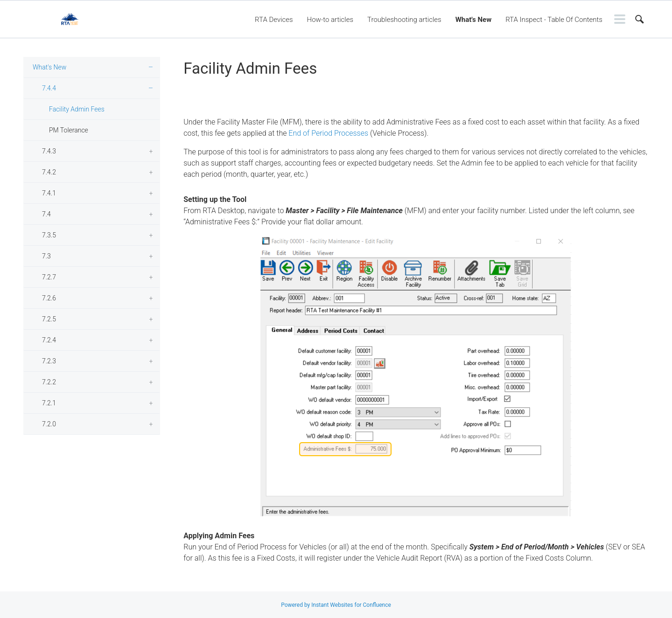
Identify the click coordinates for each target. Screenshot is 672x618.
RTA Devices (274, 20)
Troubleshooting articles (404, 20)
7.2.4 (49, 340)
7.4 (46, 214)
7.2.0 (49, 424)
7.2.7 (49, 277)
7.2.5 (49, 319)
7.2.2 (49, 382)
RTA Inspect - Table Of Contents (554, 20)
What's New (474, 20)
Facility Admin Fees (77, 109)
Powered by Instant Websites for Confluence (336, 605)
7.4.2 (49, 172)
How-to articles (330, 20)
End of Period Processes (328, 133)
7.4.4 (49, 88)
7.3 (46, 256)
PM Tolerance (69, 130)
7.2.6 (49, 298)
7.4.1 (49, 193)
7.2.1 (49, 403)
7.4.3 (49, 151)
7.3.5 (49, 235)
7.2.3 (49, 361)
